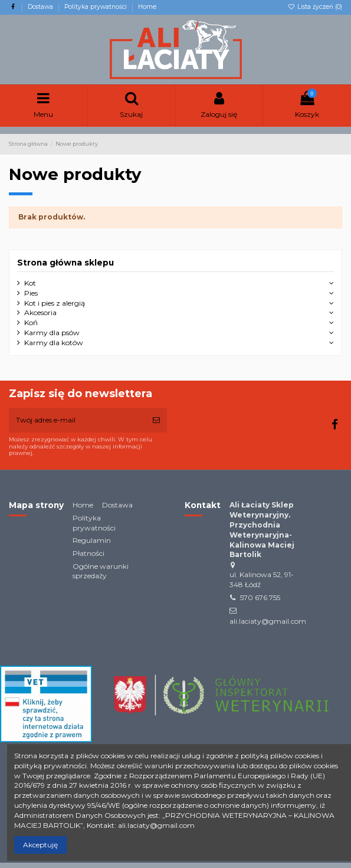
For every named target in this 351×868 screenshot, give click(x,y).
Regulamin (92, 540)
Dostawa (41, 7)
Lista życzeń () (315, 7)
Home (147, 7)
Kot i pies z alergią (55, 303)
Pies (31, 293)
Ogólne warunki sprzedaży (101, 571)
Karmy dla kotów (54, 343)
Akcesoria (40, 312)
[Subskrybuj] (156, 420)
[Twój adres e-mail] (77, 420)
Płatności (88, 553)
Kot (30, 283)
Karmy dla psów (52, 333)
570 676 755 (260, 597)
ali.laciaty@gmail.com (268, 621)
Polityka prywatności (96, 7)
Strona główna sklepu (65, 263)
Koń (31, 322)
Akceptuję (40, 845)
